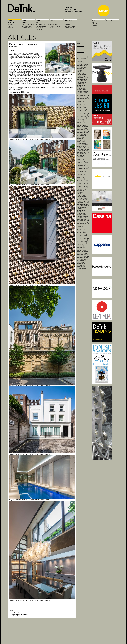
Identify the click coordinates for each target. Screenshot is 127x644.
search (79, 48)
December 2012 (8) (83, 183)
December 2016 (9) (83, 112)
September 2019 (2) (83, 67)
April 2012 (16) (81, 195)
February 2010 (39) (83, 234)
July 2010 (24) (81, 227)
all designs (39, 28)
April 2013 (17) (81, 177)
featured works (27, 26)
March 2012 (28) (82, 197)
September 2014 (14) (83, 152)
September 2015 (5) (83, 134)
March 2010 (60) (82, 233)
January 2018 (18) (82, 93)
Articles (37, 613)
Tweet (12, 611)
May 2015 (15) (81, 140)
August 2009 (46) (82, 243)
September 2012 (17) (83, 188)
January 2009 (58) (82, 253)
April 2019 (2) (81, 73)
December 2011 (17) (83, 201)
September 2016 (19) (83, 116)
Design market (68, 25)
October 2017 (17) (82, 97)
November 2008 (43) (83, 256)
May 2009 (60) (81, 247)
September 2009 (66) (83, 241)
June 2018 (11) (81, 85)
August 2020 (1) (82, 58)
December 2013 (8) (83, 166)
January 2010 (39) (82, 236)
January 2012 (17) (82, 200)
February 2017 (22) (83, 109)
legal (94, 22)
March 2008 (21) (82, 268)
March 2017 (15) (82, 108)
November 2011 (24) (83, 203)
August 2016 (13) (82, 118)
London (14, 613)
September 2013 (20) (83, 170)
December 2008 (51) (83, 255)
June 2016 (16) (81, 121)
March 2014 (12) (82, 161)
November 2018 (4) (83, 78)
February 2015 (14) (83, 145)
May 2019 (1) (81, 72)
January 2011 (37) (82, 218)
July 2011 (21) (81, 209)
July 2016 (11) (81, 119)
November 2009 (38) (83, 238)
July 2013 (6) (81, 173)
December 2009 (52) (83, 237)
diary (9, 26)
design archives (27, 28)
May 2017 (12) (81, 105)
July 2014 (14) (81, 155)
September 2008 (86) (83, 259)
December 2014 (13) (83, 148)
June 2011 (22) (81, 210)
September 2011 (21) (83, 206)
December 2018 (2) (83, 76)
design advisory (69, 28)
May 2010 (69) (81, 230)
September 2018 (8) (83, 81)
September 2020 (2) (83, 57)
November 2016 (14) (83, 113)
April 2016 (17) (81, 124)
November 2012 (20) (83, 185)
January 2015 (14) (82, 146)
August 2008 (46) (82, 261)
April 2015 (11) (81, 142)
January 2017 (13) (82, 110)
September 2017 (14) (83, 99)
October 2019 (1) (82, 66)
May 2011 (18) (81, 212)
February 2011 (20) (83, 216)
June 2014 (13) (81, 157)
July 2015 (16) (81, 137)
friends (94, 25)
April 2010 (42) (81, 231)
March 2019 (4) (81, 75)
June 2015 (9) (81, 139)
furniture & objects (42, 25)
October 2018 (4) (82, 79)
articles (10, 28)
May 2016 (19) (81, 122)
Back (79, 44)
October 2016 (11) (82, 115)
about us (95, 24)
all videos (53, 28)
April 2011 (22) (81, 213)
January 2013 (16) (82, 182)
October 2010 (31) (82, 222)
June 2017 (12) (81, 103)
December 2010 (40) (83, 219)
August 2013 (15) (82, 172)
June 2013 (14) (81, 174)
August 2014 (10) (82, 154)
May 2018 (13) (81, 87)
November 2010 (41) (83, 221)
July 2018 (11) (81, 84)
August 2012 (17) (82, 189)
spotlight (11, 25)
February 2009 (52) (83, 252)
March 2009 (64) (82, 250)
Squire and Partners (25, 613)
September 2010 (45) (83, 224)
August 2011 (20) (82, 207)
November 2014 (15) (83, 149)
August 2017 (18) (82, 100)
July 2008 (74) (81, 262)
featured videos (55, 25)
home (93, 21)
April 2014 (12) (81, 160)
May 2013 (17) (81, 176)
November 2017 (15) (83, 96)
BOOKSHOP (39, 29)
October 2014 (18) (82, 151)
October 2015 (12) (82, 133)
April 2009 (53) (81, 249)
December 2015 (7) (83, 130)
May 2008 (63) (81, 265)
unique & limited (41, 26)
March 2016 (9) (81, 125)
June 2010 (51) (81, 228)
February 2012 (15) (83, 198)
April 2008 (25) (81, 267)
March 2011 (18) (82, 215)
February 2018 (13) (83, 91)
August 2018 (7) (82, 82)
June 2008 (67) (81, 264)
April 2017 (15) (81, 106)
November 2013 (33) (83, 167)
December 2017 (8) (83, 94)
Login (13, 615)
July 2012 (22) (81, 191)
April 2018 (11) (81, 88)
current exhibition (28, 25)
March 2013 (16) (82, 179)
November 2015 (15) (83, 131)
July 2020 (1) (81, 60)
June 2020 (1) (81, 61)
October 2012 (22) (82, 186)
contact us (109, 21)
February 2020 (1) (82, 64)
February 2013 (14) (83, 180)
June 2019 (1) (81, 70)
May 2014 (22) (81, 158)
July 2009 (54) (81, 244)
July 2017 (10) (81, 102)
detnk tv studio (55, 26)
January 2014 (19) (82, 164)
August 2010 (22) (82, 225)
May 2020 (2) (81, 63)
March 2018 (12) (82, 90)
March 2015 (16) (82, 143)
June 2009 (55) (81, 246)
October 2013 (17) (82, 169)
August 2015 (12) (82, 136)
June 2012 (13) (81, 192)
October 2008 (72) (82, 258)
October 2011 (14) (82, 204)
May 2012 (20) (81, 194)
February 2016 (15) (83, 127)
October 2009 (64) (82, 240)
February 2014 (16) (83, 163)
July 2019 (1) (81, 69)
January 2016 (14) (82, 128)
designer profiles (70, 26)
